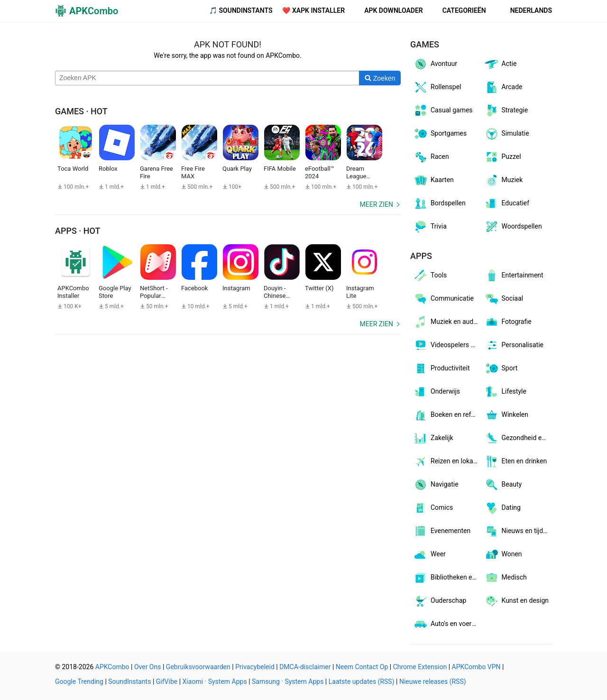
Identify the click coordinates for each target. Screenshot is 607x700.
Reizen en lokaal (446, 461)
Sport (501, 368)
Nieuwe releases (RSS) (433, 682)
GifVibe (167, 682)
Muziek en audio (446, 322)
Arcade (503, 87)
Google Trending (79, 682)
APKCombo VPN (476, 667)
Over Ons (148, 667)
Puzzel (503, 157)
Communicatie (443, 299)
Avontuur (435, 64)
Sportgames (440, 134)
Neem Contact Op (362, 667)
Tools (430, 276)
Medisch (506, 578)
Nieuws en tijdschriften (518, 531)
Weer (429, 554)
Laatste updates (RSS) (362, 682)
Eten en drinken (516, 461)
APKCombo (112, 667)
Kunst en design (517, 601)
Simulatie (507, 134)
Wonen (503, 554)
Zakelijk (433, 438)
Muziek (504, 180)
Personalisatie (514, 345)
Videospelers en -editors (447, 345)
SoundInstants (129, 682)
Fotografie (508, 322)
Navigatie (436, 485)
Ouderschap (440, 601)
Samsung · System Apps (288, 682)
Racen (431, 157)
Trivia (430, 227)
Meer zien (377, 204)
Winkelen (506, 415)
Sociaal (504, 299)
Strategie (506, 111)
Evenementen (442, 531)
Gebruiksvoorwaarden (198, 667)
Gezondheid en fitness (518, 438)
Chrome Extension (420, 667)
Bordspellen (439, 203)
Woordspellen (513, 227)
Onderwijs (437, 392)
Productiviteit (441, 368)
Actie (501, 64)
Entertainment (514, 276)
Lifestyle (505, 392)
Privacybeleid (255, 667)
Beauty (503, 485)
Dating (502, 508)
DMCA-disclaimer (305, 667)
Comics (433, 508)
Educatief (507, 203)
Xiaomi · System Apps (215, 682)
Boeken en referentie (447, 415)
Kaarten (433, 180)
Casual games (443, 111)
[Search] (380, 78)
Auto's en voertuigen (447, 624)
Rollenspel (437, 87)
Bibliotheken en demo (447, 578)
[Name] (207, 78)
